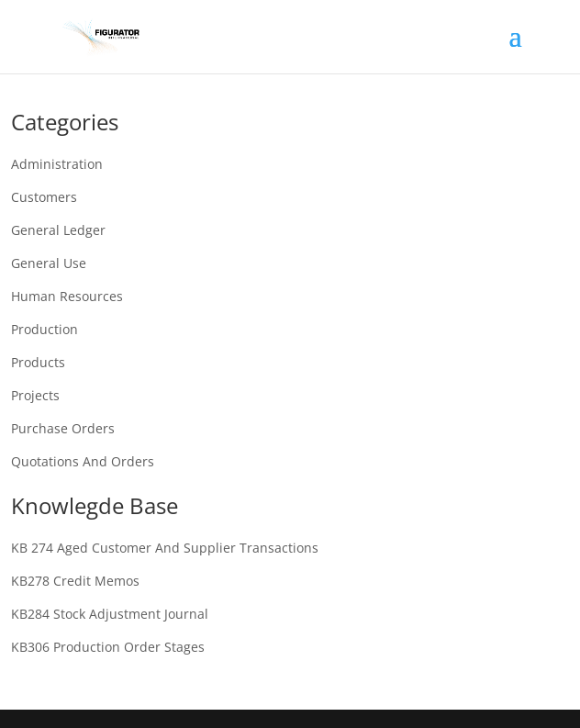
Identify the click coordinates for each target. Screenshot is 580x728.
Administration (57, 164)
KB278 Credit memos (75, 581)
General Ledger (58, 230)
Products (38, 362)
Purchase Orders (63, 428)
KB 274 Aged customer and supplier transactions (165, 548)
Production (45, 329)
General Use (49, 263)
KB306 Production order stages (108, 647)
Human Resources (67, 296)
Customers (44, 197)
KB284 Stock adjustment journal (110, 614)
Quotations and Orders (83, 461)
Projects (35, 395)
